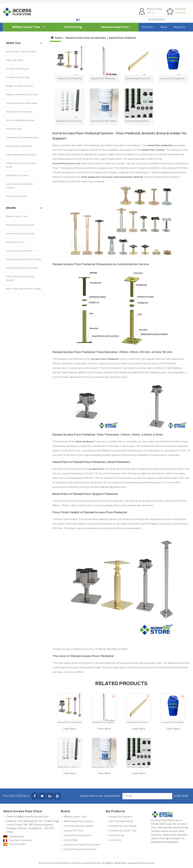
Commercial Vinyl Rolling (123, 826)
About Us (179, 27)
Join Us (151, 13)
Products (148, 27)
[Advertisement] (24, 357)
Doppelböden (14, 837)
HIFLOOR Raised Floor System (22, 268)
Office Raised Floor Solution (21, 155)
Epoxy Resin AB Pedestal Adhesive (111, 767)
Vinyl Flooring (73, 27)
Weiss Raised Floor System (20, 225)
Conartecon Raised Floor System (24, 259)
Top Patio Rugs (14, 129)
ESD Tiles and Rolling (121, 821)
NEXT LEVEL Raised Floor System (23, 289)
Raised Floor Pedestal (70, 722)
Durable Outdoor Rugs (18, 78)
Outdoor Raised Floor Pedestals (144, 767)
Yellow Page (71, 840)
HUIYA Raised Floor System (20, 234)
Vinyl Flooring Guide (17, 196)
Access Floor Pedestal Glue (176, 722)
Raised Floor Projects (17, 176)
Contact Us (115, 840)
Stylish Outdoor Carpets (19, 112)
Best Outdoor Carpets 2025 (21, 52)
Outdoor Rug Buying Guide (20, 120)
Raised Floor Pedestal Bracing (109, 722)
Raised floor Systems (120, 817)
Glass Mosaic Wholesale (19, 146)
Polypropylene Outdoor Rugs (21, 103)
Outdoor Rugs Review (17, 69)
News (164, 27)
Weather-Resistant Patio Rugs (22, 95)
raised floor (163, 177)
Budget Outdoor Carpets (19, 86)
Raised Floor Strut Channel (72, 767)
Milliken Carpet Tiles (29, 27)
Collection (181, 13)
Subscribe (181, 796)
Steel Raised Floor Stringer (141, 722)
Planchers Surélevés (17, 840)
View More (70, 729)
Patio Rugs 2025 (15, 60)
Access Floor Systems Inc (20, 251)
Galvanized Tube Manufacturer (22, 138)
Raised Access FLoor (115, 27)
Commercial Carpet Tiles (123, 831)
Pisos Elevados (14, 844)
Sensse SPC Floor (15, 242)
